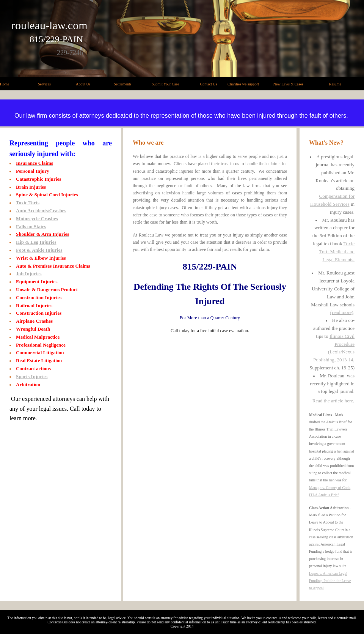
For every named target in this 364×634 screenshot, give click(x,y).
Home (5, 84)
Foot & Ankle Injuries (39, 250)
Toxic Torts (28, 203)
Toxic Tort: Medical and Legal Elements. (337, 252)
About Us (83, 84)
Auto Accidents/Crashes (41, 211)
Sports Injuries (32, 376)
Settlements (123, 84)
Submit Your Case (166, 84)
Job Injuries (29, 274)
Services (44, 84)
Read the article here (333, 401)
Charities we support (243, 84)
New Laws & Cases (288, 84)
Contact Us (209, 84)
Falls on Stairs (31, 226)
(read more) (342, 312)
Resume (335, 84)
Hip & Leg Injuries (36, 242)
